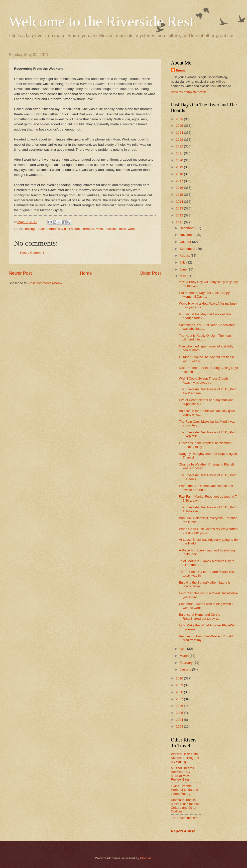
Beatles (42, 229)
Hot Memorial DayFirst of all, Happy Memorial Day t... (204, 295)
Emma (181, 70)
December (187, 228)
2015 (180, 195)
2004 (180, 720)
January (186, 669)
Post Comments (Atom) (45, 283)
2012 (180, 215)
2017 (180, 181)
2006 (180, 706)
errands (89, 229)
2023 (180, 140)
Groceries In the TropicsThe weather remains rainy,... (205, 445)
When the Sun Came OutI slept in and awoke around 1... (206, 488)
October (186, 242)
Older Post (150, 273)
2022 (180, 146)
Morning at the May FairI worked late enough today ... (205, 316)
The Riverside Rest (185, 818)
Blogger (146, 858)
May (183, 276)
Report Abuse (183, 831)
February (186, 663)
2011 (180, 222)
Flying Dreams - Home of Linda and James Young (185, 790)
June (184, 269)
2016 (180, 188)
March (185, 656)
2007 (180, 699)
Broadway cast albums (65, 229)
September (188, 249)
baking (30, 229)
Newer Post (20, 273)
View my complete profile (189, 92)
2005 (180, 713)
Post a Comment (32, 253)
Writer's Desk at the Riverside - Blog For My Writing (185, 758)
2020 (180, 160)
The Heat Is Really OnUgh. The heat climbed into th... (205, 337)
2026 (180, 119)
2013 (180, 208)
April (183, 649)
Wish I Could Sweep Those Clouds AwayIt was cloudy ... (204, 380)
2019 (180, 167)
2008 (180, 692)
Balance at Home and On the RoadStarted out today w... (200, 616)
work (131, 229)
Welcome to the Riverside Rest (101, 21)
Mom (99, 229)
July (183, 262)
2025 (180, 126)
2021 (180, 153)
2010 (180, 678)
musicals (111, 229)
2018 (180, 174)
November (187, 235)
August (185, 255)
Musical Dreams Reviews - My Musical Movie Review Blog (182, 774)
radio (123, 229)
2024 (180, 133)
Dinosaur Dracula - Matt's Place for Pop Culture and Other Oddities (185, 806)
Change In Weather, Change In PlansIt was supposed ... (206, 466)
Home (86, 273)
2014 (180, 202)
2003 (180, 726)
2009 (180, 685)
